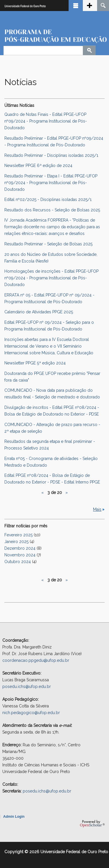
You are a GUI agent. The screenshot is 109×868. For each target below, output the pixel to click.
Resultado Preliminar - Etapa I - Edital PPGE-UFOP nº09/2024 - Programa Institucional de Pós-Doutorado (51, 183)
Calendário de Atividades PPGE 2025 (39, 312)
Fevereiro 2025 (18, 535)
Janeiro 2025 (16, 542)
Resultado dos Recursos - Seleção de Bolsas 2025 (52, 210)
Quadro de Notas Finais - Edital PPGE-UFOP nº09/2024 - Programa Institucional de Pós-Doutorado (46, 121)
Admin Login (14, 817)
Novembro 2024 (20, 555)
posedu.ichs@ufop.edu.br (27, 687)
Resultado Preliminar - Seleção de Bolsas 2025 (48, 244)
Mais (97, 509)
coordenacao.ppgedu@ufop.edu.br (36, 660)
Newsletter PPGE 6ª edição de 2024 (38, 166)
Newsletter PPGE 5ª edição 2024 (35, 363)
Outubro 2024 (18, 562)
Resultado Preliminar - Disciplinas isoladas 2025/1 (51, 155)
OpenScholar (92, 824)
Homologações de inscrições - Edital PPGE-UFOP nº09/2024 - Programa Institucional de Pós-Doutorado (51, 278)
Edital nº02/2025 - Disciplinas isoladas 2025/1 (48, 200)
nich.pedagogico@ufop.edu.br (31, 713)
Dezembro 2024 (20, 548)
